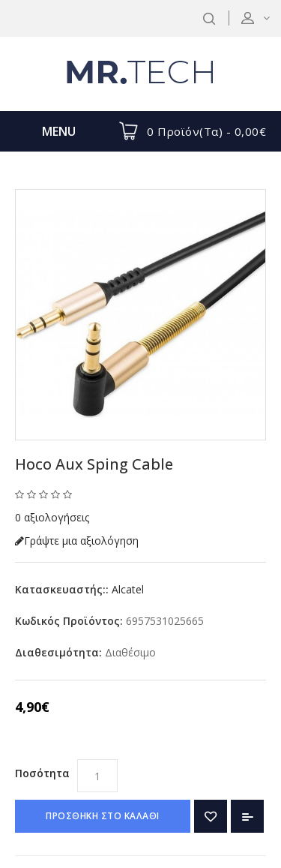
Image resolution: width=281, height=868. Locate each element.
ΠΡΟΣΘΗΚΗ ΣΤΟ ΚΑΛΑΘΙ (103, 816)
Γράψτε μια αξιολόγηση (77, 541)
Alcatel (128, 589)
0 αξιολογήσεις (52, 517)
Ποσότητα (42, 773)
